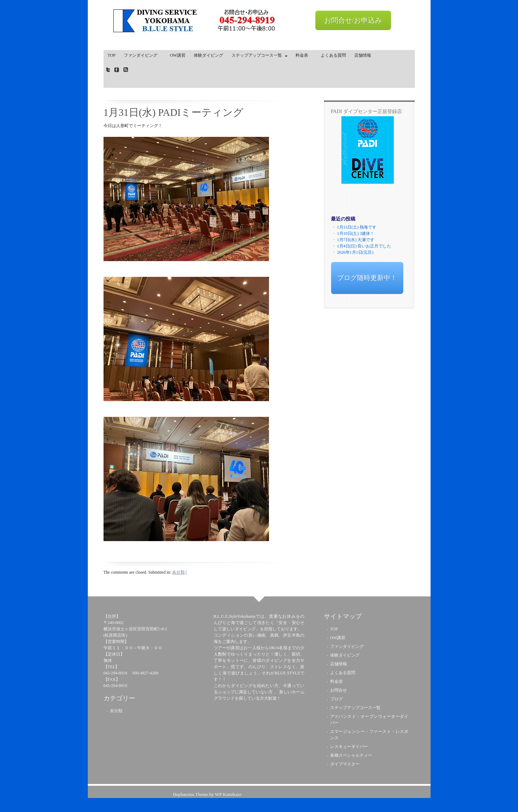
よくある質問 (333, 55)
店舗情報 (363, 55)
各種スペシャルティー (351, 755)
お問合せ (339, 690)
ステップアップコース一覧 (258, 57)
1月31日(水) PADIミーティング (173, 112)
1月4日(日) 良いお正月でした (364, 246)
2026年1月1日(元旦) (355, 252)
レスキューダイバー (349, 747)
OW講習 (178, 55)
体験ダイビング (208, 55)
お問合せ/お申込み (353, 20)
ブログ (336, 699)
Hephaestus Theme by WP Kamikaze (207, 794)
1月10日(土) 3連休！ (356, 233)
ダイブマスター (345, 764)
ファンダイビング (143, 55)
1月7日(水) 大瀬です (356, 240)
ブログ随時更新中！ (367, 278)
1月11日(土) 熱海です (357, 227)
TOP (112, 55)
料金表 (304, 55)
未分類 (178, 572)
